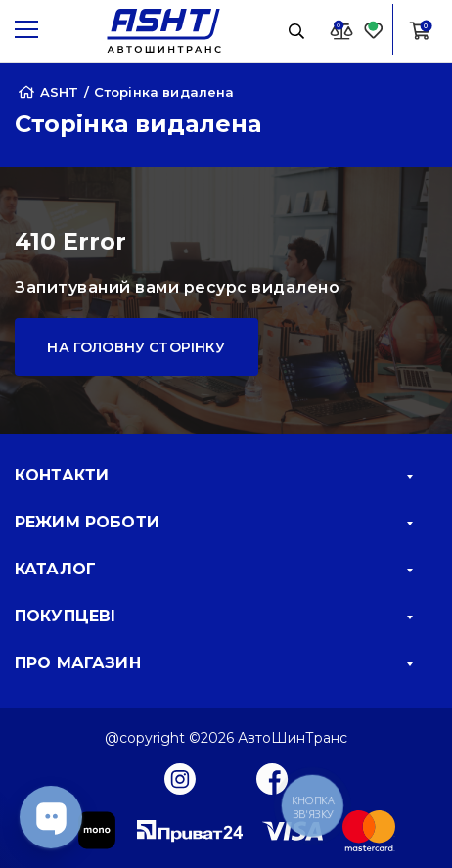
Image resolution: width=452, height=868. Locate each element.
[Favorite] (374, 30)
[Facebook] (272, 778)
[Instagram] (180, 778)
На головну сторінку (136, 347)
